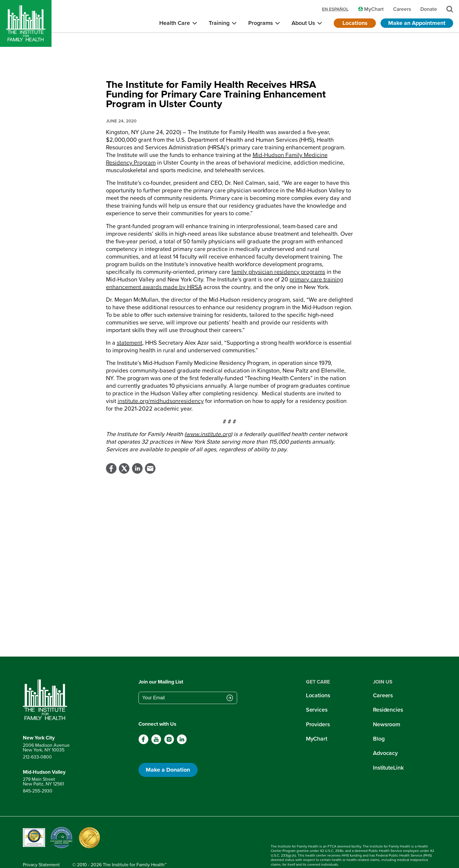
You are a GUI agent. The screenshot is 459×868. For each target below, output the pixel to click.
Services (317, 696)
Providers (318, 710)
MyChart (317, 725)
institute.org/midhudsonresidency (161, 387)
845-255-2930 (38, 777)
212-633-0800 (37, 743)
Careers (383, 681)
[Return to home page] (46, 686)
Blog (379, 725)
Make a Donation (168, 756)
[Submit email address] (230, 684)
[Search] (450, 9)
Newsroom (387, 710)
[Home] (26, 23)
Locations (355, 23)
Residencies (388, 696)
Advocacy (385, 739)
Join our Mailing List (161, 668)
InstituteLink (388, 754)
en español (335, 9)
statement (130, 329)
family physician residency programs (278, 258)
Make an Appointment (417, 23)
